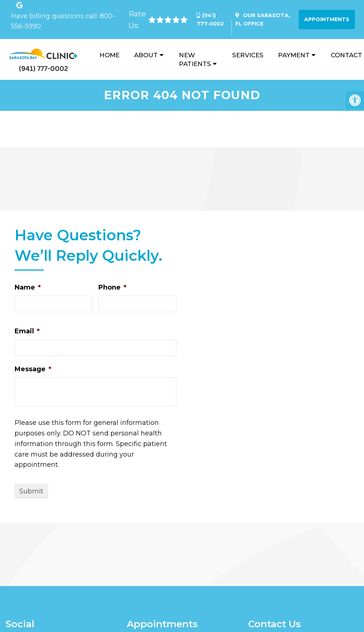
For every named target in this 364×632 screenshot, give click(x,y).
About (146, 55)
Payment (294, 55)
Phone (112, 287)
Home (109, 55)
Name (28, 287)
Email (27, 331)
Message (33, 369)
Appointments (327, 19)
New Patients (195, 59)
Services (248, 55)
